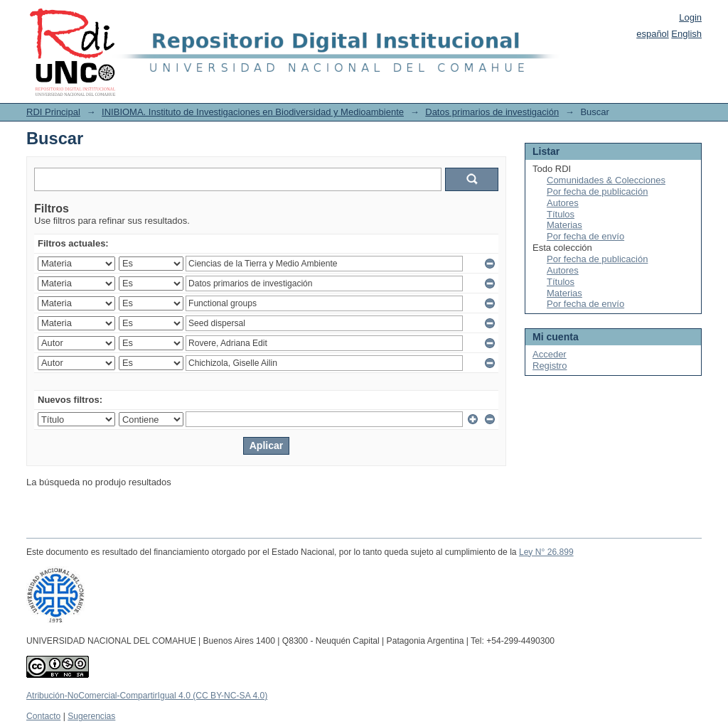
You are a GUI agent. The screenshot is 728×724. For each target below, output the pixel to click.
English (686, 34)
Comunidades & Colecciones (606, 180)
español (653, 34)
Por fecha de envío (585, 236)
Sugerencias (91, 716)
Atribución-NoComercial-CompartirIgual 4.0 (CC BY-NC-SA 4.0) (147, 696)
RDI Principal (53, 112)
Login (690, 17)
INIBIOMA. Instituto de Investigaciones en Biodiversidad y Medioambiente (253, 112)
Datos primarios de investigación (492, 112)
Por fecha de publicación (597, 191)
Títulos (561, 214)
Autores (563, 203)
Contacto (43, 716)
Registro (550, 366)
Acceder (550, 354)
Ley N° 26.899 (546, 552)
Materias (564, 225)
